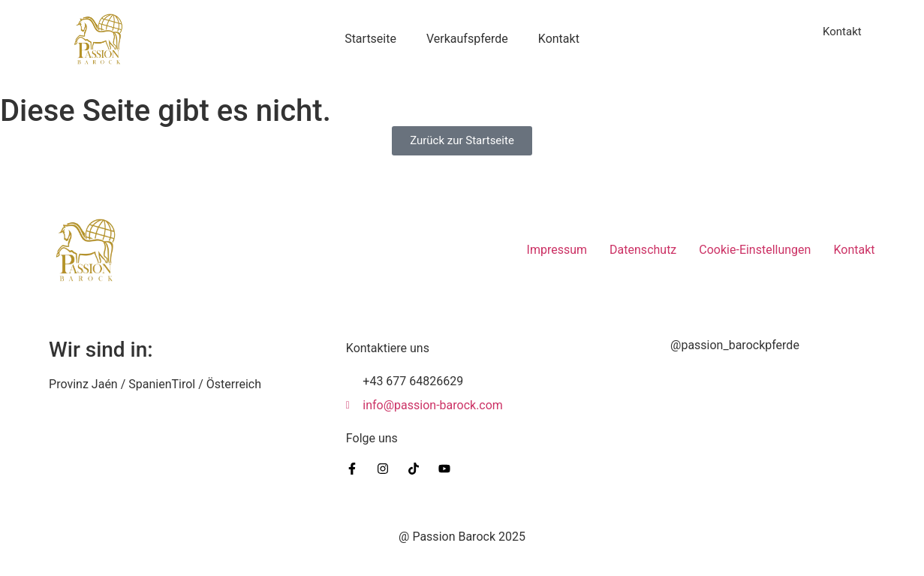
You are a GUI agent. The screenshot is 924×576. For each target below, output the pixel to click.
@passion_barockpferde (735, 345)
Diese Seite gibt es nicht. (166, 111)
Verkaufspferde (467, 39)
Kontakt (559, 39)
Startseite (370, 39)
